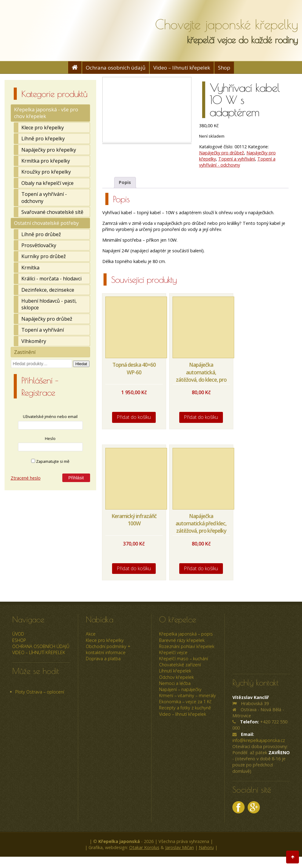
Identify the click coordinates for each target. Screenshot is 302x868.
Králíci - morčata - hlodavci (51, 279)
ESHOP (19, 640)
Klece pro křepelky (43, 128)
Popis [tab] (125, 182)
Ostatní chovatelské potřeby (46, 223)
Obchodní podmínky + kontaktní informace (108, 649)
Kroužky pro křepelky (46, 172)
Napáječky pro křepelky (49, 150)
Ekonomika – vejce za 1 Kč (185, 702)
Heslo (50, 438)
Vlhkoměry (34, 341)
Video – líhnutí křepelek (182, 68)
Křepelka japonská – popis (186, 634)
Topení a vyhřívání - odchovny (44, 197)
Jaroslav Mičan (180, 847)
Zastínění (25, 352)
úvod (18, 634)
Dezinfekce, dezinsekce (48, 290)
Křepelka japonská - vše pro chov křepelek (46, 113)
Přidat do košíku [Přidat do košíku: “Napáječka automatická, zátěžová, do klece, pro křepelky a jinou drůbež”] (201, 417)
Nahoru (206, 847)
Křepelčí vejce (173, 652)
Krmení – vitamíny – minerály (187, 695)
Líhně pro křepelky (43, 139)
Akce (91, 634)
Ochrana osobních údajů (116, 68)
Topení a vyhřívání (43, 330)
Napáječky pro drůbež (47, 319)
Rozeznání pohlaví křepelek (187, 646)
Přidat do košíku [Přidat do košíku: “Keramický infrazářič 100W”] (134, 568)
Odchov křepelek (176, 677)
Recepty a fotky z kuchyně (185, 708)
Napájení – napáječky (180, 689)
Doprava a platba (103, 659)
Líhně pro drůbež (41, 234)
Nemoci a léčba (175, 683)
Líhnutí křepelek (175, 671)
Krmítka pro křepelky (46, 161)
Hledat (81, 364)
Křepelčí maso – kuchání (184, 659)
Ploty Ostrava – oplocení (40, 692)
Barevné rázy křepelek (182, 640)
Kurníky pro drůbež (44, 256)
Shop (224, 68)
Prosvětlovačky (39, 245)
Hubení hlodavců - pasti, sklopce (49, 304)
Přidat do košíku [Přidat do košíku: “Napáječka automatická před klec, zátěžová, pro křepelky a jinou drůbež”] (201, 568)
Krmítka (30, 268)
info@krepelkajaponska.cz (259, 740)
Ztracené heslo (26, 478)
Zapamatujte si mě (50, 461)
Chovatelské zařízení (180, 665)
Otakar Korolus (144, 847)
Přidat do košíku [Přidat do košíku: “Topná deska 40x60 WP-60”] (134, 417)
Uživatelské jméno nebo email (50, 416)
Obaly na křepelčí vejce (47, 183)
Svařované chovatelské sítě (52, 212)
